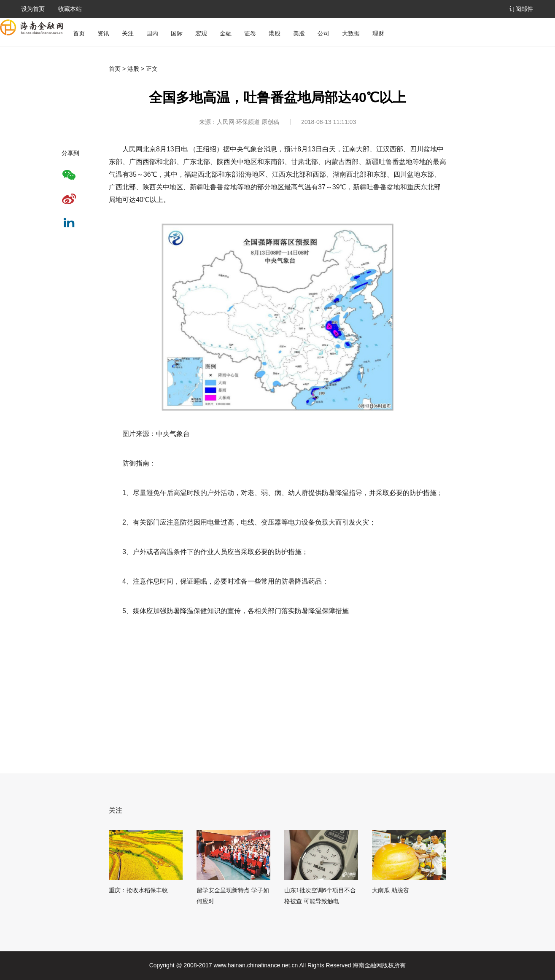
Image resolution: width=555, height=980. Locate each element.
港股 (275, 33)
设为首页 (33, 9)
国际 (177, 33)
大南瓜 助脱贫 (391, 890)
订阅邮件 (521, 9)
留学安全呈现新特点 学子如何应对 (233, 896)
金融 (226, 33)
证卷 (250, 33)
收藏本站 (70, 9)
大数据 (351, 33)
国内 (152, 33)
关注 (128, 33)
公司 (323, 33)
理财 (378, 33)
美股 (299, 33)
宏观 (201, 33)
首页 (79, 33)
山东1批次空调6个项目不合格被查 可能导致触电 (320, 896)
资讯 (103, 33)
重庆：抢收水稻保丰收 (138, 890)
